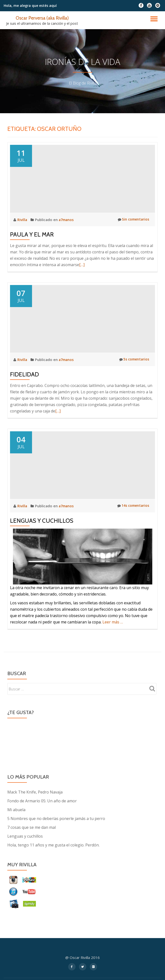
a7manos (67, 219)
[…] (82, 264)
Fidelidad (24, 374)
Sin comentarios (132, 219)
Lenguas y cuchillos (42, 521)
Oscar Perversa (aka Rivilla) (42, 18)
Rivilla (23, 219)
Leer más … (113, 622)
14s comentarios (132, 506)
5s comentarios (133, 359)
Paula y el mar (32, 234)
